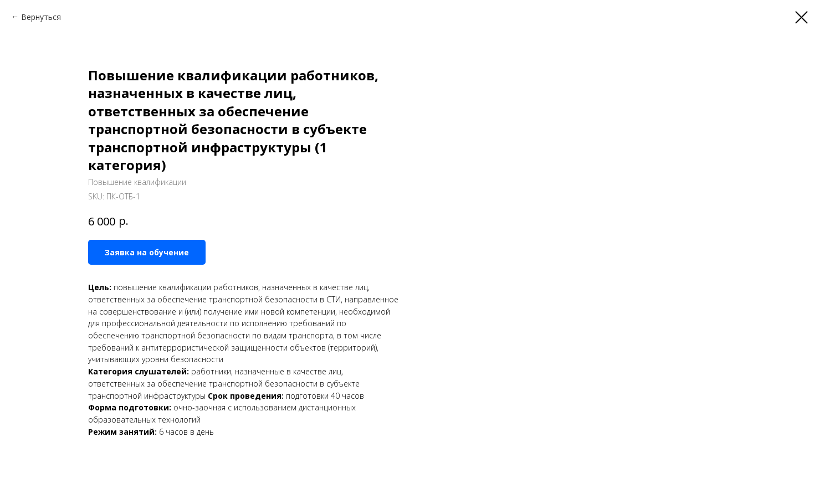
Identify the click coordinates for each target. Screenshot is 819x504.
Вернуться (41, 17)
